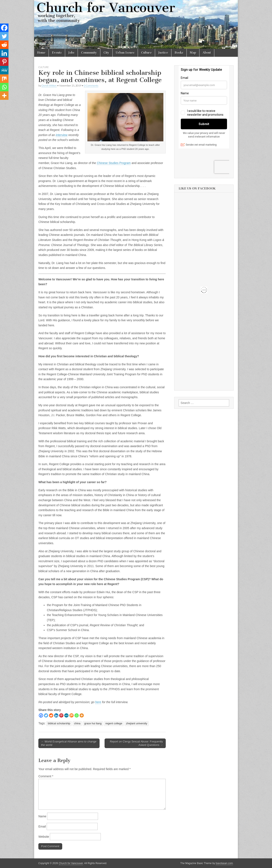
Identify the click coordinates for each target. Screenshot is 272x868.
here (98, 702)
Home (41, 53)
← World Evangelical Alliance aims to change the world (69, 743)
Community (89, 53)
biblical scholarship (59, 723)
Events (57, 53)
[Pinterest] (61, 715)
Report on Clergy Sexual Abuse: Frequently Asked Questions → (136, 743)
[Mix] (72, 715)
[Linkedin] (56, 715)
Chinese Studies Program (114, 163)
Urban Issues (125, 53)
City (106, 53)
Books (179, 53)
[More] (82, 715)
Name (42, 816)
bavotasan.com (224, 863)
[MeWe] (66, 715)
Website (44, 837)
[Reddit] (51, 715)
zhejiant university (137, 723)
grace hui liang (93, 723)
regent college (114, 723)
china (77, 723)
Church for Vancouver (71, 863)
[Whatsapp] (77, 715)
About (207, 53)
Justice (163, 53)
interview (62, 135)
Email (42, 826)
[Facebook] (41, 715)
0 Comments (91, 86)
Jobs (71, 53)
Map (193, 53)
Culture (146, 53)
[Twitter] (46, 715)
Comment (46, 776)
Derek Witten (49, 86)
